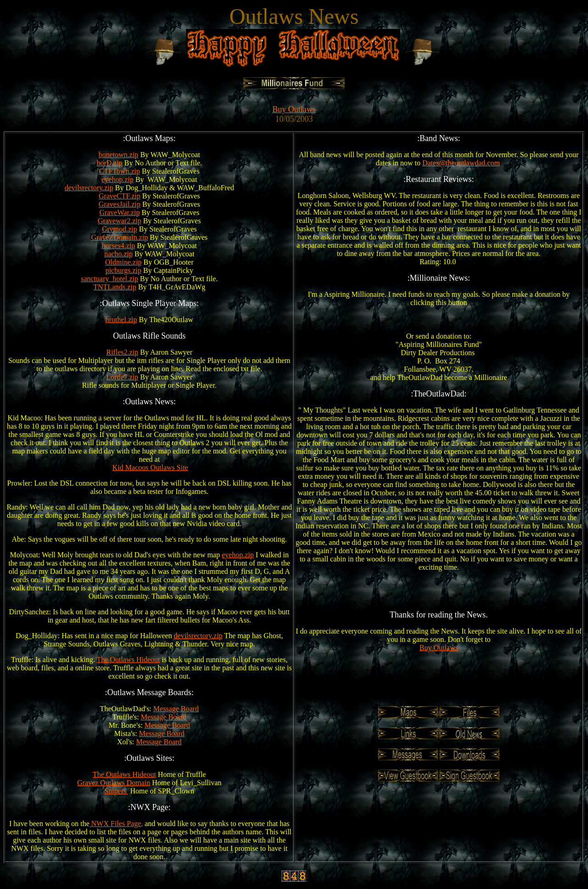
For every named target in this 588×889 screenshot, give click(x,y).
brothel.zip (121, 320)
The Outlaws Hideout (128, 660)
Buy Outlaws (294, 109)
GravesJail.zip (120, 204)
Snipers (116, 791)
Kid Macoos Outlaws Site (150, 467)
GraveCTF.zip (120, 196)
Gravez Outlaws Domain (114, 783)
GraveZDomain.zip (119, 237)
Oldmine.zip (124, 262)
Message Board (176, 709)
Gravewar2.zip (120, 221)
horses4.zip (119, 246)
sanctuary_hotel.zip (110, 279)
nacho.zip (119, 254)
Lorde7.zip (122, 377)
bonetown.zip (118, 155)
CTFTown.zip (120, 171)
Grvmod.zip (120, 229)
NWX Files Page (115, 824)
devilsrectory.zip (89, 188)
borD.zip (109, 163)
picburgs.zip (123, 270)
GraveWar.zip (119, 212)
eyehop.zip (118, 179)
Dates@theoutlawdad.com (461, 163)
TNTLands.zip (115, 287)
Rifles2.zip (122, 352)
